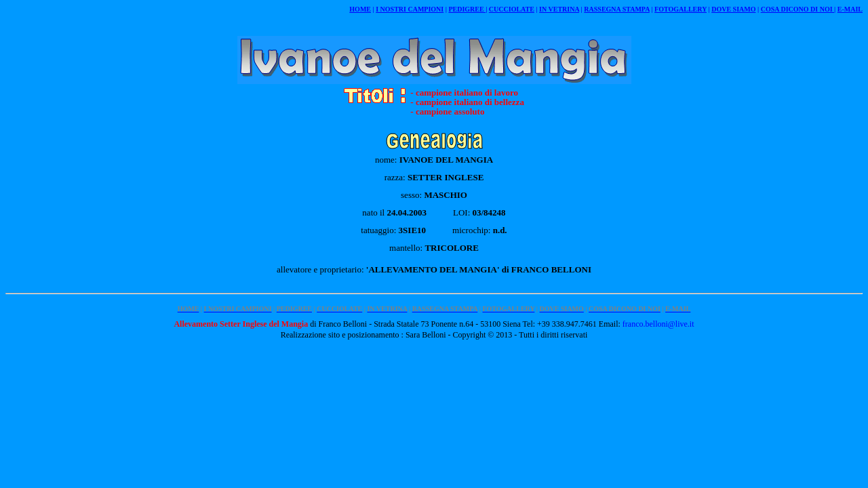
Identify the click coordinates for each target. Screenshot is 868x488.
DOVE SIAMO (733, 9)
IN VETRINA (559, 9)
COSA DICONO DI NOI (797, 9)
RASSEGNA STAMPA (617, 9)
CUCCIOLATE (512, 9)
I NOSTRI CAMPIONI (410, 9)
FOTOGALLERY (680, 9)
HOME (360, 9)
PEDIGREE (467, 9)
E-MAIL (850, 9)
